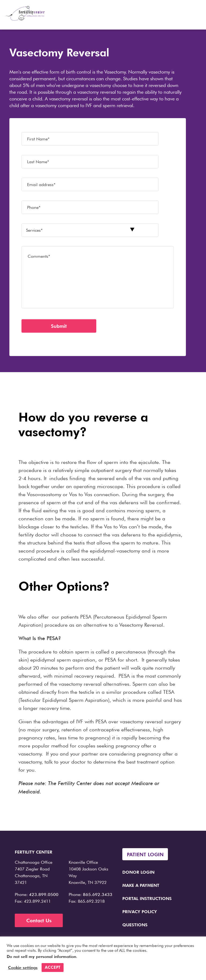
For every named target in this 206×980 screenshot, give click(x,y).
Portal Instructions (147, 899)
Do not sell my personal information (41, 957)
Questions (135, 925)
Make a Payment (141, 885)
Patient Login (145, 854)
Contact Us (39, 921)
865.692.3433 (98, 894)
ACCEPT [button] (53, 967)
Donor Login (138, 872)
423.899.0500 (44, 894)
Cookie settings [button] (23, 968)
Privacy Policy (140, 912)
